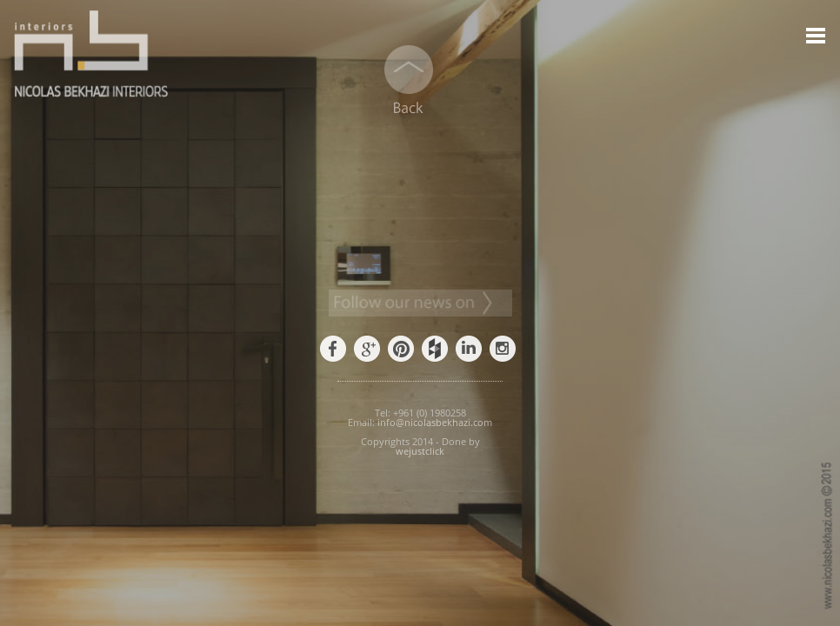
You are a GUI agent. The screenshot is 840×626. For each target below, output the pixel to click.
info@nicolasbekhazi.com (435, 422)
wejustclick (420, 451)
